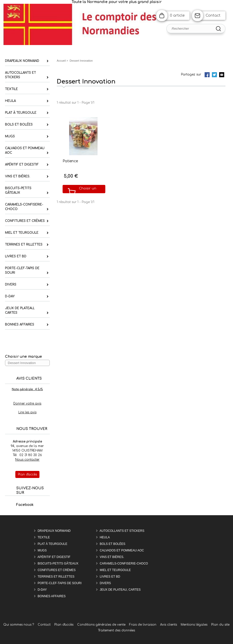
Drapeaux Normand (54, 531)
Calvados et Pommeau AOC (122, 550)
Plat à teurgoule (53, 544)
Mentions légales (194, 625)
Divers (105, 583)
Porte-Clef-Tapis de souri (60, 583)
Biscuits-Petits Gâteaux (58, 563)
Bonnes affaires (52, 596)
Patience (70, 161)
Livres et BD (110, 577)
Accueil (61, 61)
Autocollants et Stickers (122, 531)
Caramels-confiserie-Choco (124, 563)
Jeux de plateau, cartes (120, 590)
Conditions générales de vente (101, 625)
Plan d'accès (64, 625)
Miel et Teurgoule (115, 570)
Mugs (42, 550)
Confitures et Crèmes (57, 570)
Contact (213, 15)
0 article (177, 15)
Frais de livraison (143, 625)
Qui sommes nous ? (19, 625)
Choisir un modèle (88, 192)
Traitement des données (116, 630)
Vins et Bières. (112, 557)
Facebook (19, 505)
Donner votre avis (27, 404)
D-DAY (42, 590)
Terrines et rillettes (56, 577)
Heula (105, 537)
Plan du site (220, 625)
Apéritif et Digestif (54, 557)
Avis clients (169, 625)
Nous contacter (27, 460)
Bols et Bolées (113, 544)
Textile (44, 537)
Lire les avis (27, 412)
